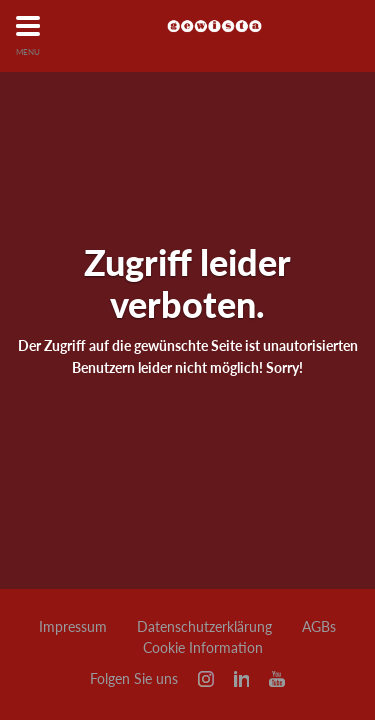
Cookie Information (203, 648)
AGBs (319, 627)
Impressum (73, 627)
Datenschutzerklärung (204, 627)
